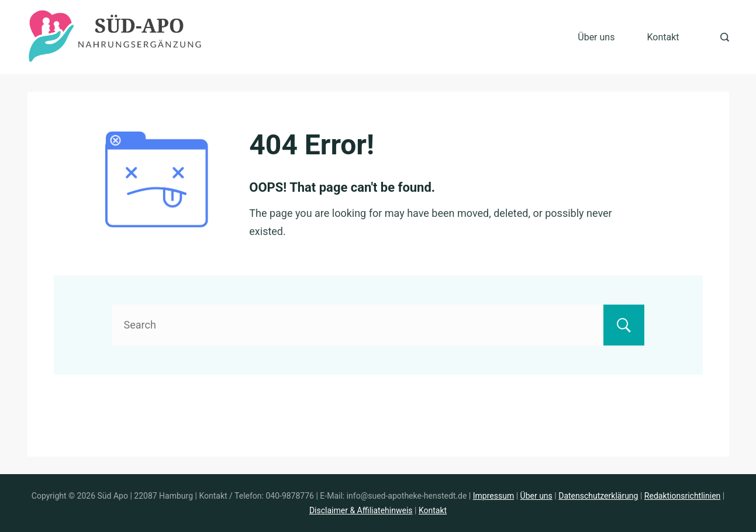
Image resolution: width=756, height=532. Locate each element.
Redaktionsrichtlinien (682, 496)
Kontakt (663, 37)
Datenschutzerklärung (598, 496)
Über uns (596, 37)
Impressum (493, 496)
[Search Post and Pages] (725, 37)
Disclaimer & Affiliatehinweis (361, 510)
